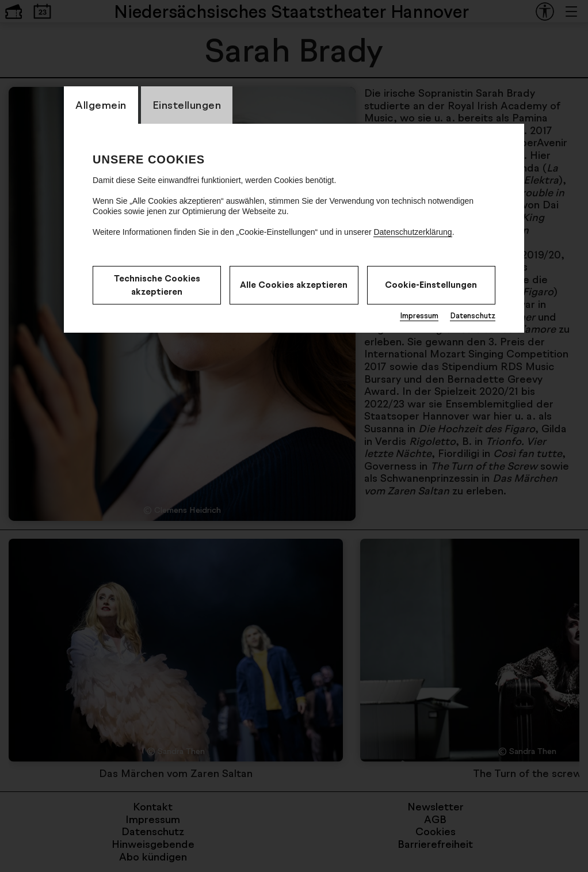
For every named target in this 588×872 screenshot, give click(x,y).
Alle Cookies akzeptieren (294, 285)
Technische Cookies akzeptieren (157, 285)
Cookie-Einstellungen (431, 285)
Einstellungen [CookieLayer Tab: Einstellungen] (187, 105)
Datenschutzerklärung (413, 232)
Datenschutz (473, 315)
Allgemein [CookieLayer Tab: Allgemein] (101, 105)
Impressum (419, 315)
